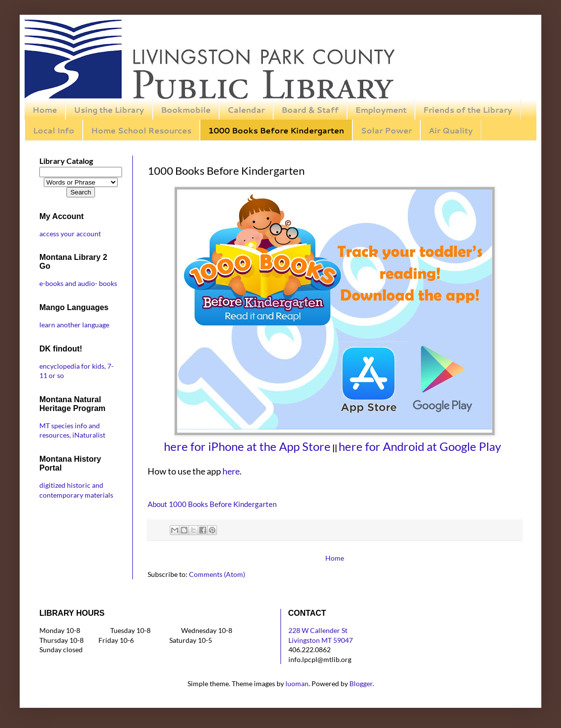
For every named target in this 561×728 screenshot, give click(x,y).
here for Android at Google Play (420, 446)
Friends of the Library (468, 110)
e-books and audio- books (78, 283)
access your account (70, 234)
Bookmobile (186, 110)
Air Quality (451, 130)
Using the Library (109, 110)
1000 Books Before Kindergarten (276, 130)
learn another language (74, 325)
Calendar (246, 110)
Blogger (361, 683)
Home (45, 110)
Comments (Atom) (217, 574)
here (231, 471)
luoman (297, 683)
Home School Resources (141, 130)
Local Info (54, 130)
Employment (381, 110)
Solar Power (386, 130)
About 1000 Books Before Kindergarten (212, 504)
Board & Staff (310, 110)
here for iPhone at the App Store (247, 446)
